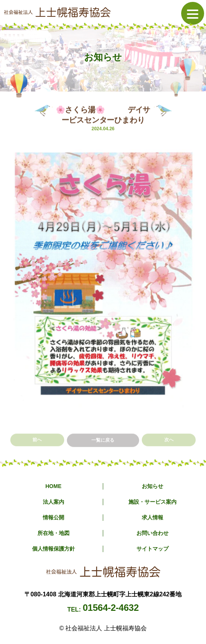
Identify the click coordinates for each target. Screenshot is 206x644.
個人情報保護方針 (54, 549)
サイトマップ (152, 549)
